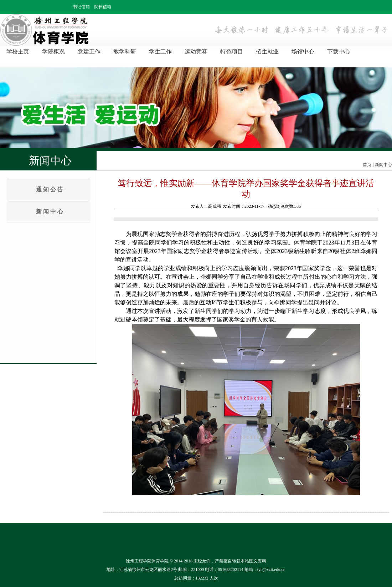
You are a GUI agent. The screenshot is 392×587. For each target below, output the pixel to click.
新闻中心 (383, 165)
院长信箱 (103, 7)
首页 (367, 165)
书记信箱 (81, 7)
